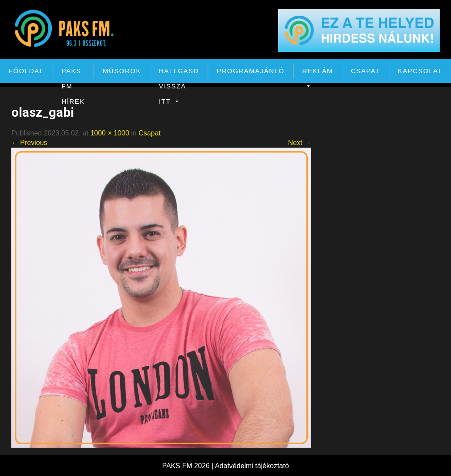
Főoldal (26, 71)
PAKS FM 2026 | (188, 466)
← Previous (29, 143)
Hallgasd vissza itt (179, 73)
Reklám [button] (318, 73)
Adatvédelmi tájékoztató (252, 466)
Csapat (365, 71)
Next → (299, 143)
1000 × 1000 (109, 133)
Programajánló (251, 71)
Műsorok (122, 71)
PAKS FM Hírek (73, 73)
